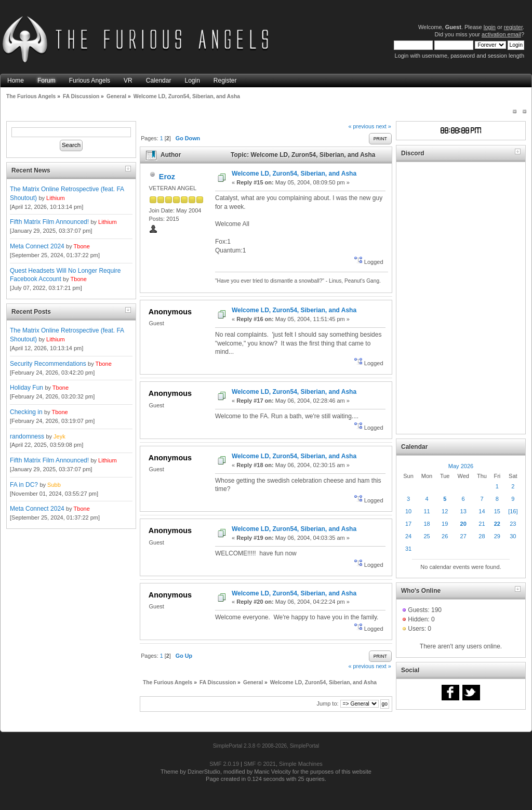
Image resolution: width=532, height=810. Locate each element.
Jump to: (327, 703)
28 (482, 536)
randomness (27, 436)
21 (482, 524)
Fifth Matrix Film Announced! (49, 222)
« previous (362, 126)
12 (445, 511)
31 (408, 549)
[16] (513, 511)
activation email (501, 34)
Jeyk (59, 436)
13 (463, 511)
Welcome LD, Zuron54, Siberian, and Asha (294, 174)
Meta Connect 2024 (37, 246)
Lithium (55, 198)
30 (513, 536)
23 (513, 524)
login (490, 27)
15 (497, 511)
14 (482, 511)
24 (408, 536)
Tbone (82, 246)
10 (408, 511)
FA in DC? (24, 485)
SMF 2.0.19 (224, 764)
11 (427, 511)
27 (463, 536)
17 (408, 524)
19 (445, 524)
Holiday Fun (26, 388)
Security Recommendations (48, 364)
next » (383, 126)
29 (497, 536)
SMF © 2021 (260, 764)
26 (445, 536)
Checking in (26, 412)
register (513, 27)
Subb (54, 485)
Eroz (167, 177)
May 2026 (461, 466)
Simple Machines (301, 764)
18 (427, 524)
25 (427, 536)
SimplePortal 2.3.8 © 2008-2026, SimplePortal (266, 746)
